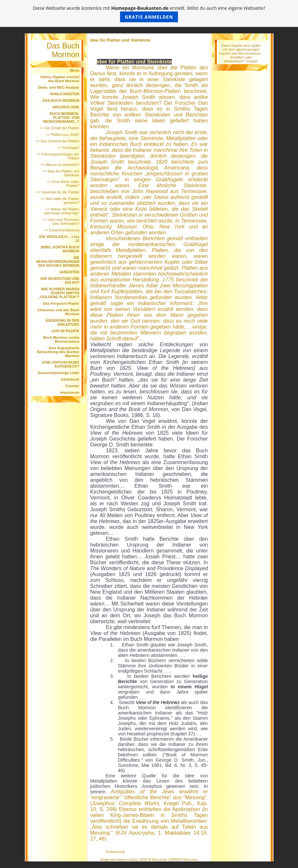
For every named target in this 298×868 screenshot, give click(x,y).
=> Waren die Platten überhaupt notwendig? (62, 211)
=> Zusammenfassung (61, 230)
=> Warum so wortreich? (60, 165)
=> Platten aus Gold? (62, 135)
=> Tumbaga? (68, 148)
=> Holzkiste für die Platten (58, 192)
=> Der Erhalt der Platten (60, 128)
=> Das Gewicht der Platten (57, 141)
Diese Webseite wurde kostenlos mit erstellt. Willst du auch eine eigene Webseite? (149, 14)
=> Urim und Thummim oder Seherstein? (61, 222)
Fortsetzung (115, 852)
